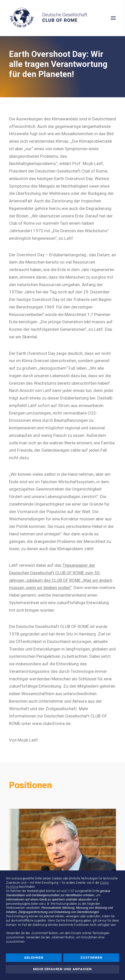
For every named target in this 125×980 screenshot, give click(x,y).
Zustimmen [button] (91, 958)
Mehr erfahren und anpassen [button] (62, 969)
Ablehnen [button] (34, 958)
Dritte (96, 891)
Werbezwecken (16, 908)
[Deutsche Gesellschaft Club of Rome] (62, 18)
